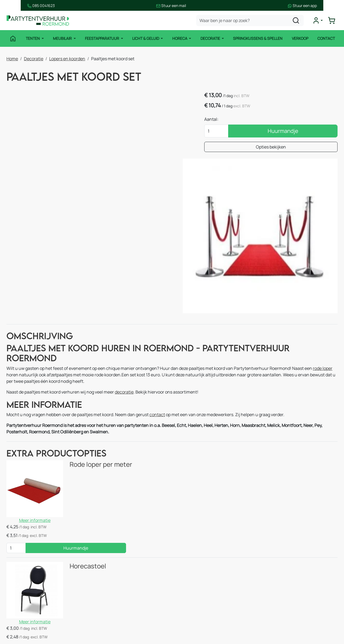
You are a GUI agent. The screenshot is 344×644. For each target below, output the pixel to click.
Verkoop (300, 38)
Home (12, 58)
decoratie (124, 320)
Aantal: (239, 120)
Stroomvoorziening (110, 583)
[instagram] (282, 622)
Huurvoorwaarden (193, 594)
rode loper (323, 296)
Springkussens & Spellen (258, 38)
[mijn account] (318, 20)
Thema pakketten (108, 594)
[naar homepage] (39, 21)
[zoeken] (296, 20)
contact (157, 343)
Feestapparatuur (102, 38)
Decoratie (211, 38)
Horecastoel (81, 458)
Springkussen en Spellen (31, 615)
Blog (180, 583)
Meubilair (62, 38)
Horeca (180, 38)
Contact (327, 38)
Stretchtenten (105, 551)
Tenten (33, 38)
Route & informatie (194, 561)
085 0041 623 (292, 572)
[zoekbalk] (250, 20)
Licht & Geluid (146, 38)
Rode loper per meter (94, 393)
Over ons (184, 572)
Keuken (98, 561)
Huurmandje (296, 131)
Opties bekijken (285, 147)
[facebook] (265, 622)
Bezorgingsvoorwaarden (199, 604)
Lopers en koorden (67, 58)
